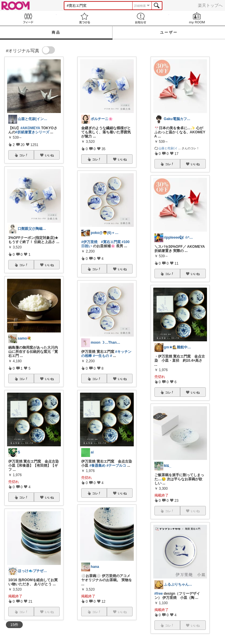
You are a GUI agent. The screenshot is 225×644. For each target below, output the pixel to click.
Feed (28, 18)
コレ (24, 155)
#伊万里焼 (89, 242)
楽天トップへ (210, 5)
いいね (49, 155)
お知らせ (141, 18)
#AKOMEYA (30, 128)
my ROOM (197, 18)
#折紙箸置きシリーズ (32, 132)
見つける (85, 18)
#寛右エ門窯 (111, 242)
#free (159, 594)
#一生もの (101, 356)
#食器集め (98, 466)
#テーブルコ (116, 466)
